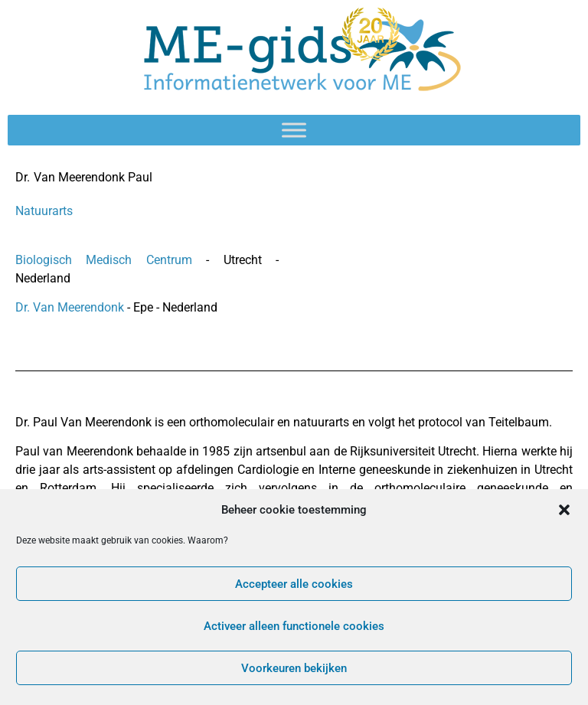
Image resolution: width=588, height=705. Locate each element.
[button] (564, 510)
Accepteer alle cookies (294, 584)
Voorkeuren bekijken (294, 668)
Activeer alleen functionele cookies (294, 626)
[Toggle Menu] (294, 130)
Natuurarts (44, 211)
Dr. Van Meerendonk (71, 307)
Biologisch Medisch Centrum (111, 260)
